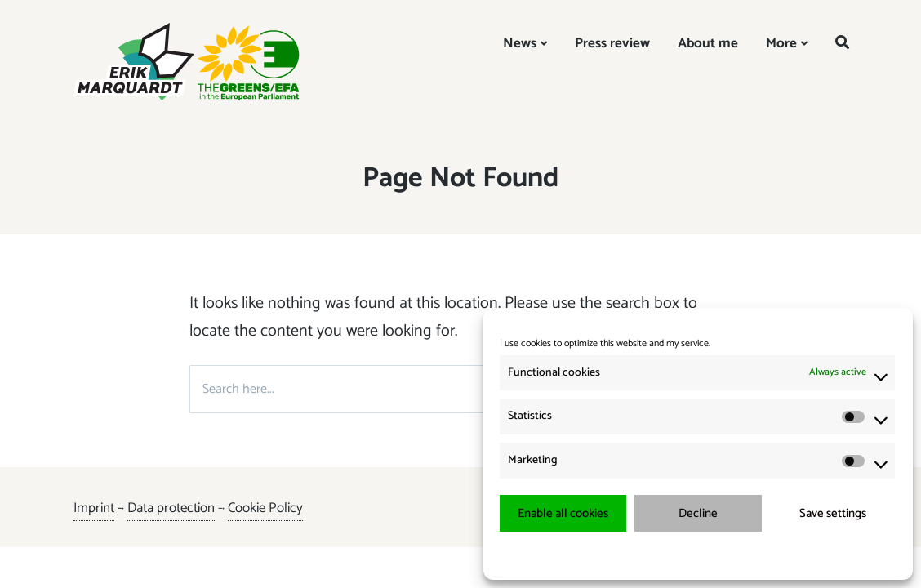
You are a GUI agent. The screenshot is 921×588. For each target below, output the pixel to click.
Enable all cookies (563, 513)
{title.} (668, 555)
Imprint (94, 508)
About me (708, 43)
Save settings (833, 513)
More (781, 43)
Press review (612, 43)
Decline (698, 513)
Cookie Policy (265, 508)
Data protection (171, 508)
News (520, 43)
